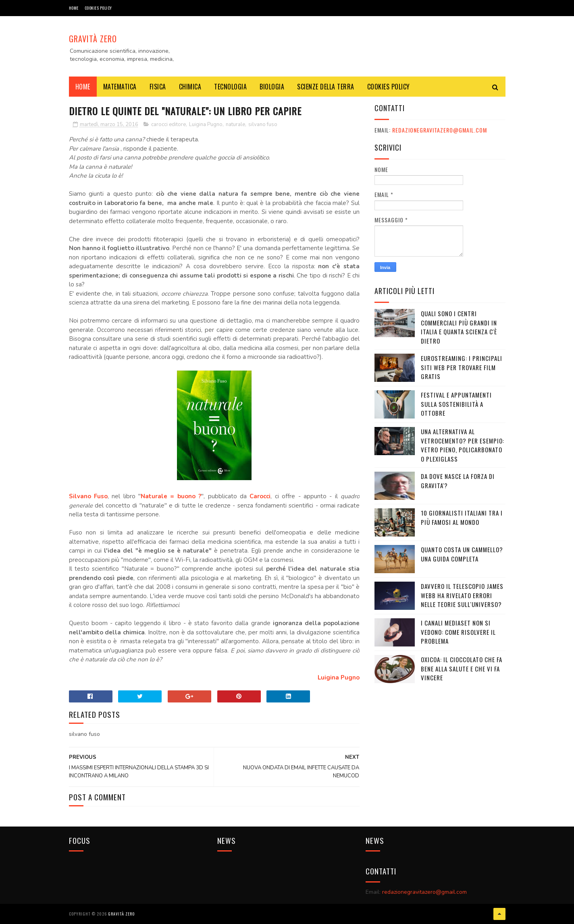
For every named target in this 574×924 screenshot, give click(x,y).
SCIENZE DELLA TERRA (326, 87)
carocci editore (168, 124)
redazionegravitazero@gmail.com (440, 130)
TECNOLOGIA (230, 87)
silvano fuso (263, 124)
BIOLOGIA (272, 87)
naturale (235, 124)
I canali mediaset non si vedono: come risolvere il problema (458, 632)
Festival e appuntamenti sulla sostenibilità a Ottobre (456, 404)
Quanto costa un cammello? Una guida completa (462, 554)
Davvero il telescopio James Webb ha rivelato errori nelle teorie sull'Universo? (462, 595)
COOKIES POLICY (98, 8)
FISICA (158, 87)
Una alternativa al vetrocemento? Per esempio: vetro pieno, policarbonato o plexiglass (463, 445)
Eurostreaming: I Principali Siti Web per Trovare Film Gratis (462, 367)
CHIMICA (190, 87)
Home (74, 8)
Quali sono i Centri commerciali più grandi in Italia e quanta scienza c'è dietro (459, 327)
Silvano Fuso (88, 496)
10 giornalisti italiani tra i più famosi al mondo (462, 517)
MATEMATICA (120, 87)
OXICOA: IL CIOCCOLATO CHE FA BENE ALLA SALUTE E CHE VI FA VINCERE (462, 668)
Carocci (260, 496)
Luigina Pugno (206, 124)
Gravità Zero (93, 39)
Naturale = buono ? (171, 496)
